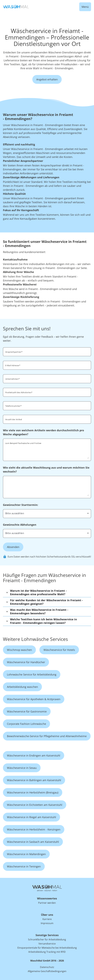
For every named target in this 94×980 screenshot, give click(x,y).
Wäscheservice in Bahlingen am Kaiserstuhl (34, 780)
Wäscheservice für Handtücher (26, 662)
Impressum (47, 923)
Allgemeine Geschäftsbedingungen (47, 971)
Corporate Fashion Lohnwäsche (26, 724)
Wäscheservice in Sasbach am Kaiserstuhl (33, 842)
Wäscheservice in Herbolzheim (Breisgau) (33, 792)
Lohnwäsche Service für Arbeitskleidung (32, 674)
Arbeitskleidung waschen (22, 687)
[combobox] (47, 392)
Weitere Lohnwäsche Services (35, 639)
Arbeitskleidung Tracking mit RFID (47, 952)
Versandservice (47, 944)
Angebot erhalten (47, 79)
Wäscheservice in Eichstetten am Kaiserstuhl (35, 805)
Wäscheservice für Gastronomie (27, 711)
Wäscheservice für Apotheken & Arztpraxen (34, 699)
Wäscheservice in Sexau (22, 768)
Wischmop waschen (19, 650)
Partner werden (47, 903)
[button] (47, 592)
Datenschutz (47, 967)
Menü (85, 7)
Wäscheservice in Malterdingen (26, 854)
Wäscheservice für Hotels (59, 650)
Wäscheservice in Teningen (24, 866)
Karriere (47, 919)
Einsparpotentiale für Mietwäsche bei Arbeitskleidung (47, 948)
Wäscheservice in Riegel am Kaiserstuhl (32, 817)
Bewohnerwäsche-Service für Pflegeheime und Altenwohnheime (47, 736)
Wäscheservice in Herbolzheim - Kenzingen (34, 829)
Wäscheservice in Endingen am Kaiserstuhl (34, 755)
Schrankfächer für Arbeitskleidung (47, 939)
